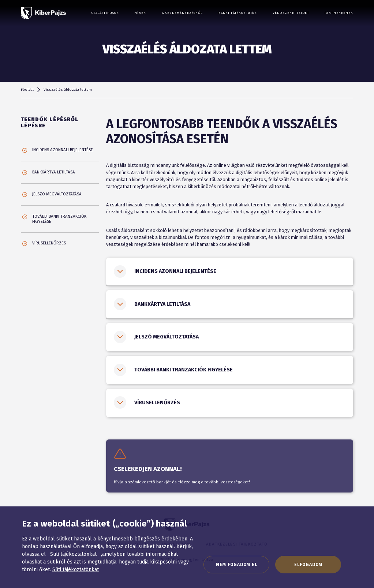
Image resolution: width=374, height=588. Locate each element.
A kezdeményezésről (182, 13)
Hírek (140, 13)
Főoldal (27, 90)
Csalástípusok (105, 13)
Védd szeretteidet (291, 13)
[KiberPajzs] (43, 13)
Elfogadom (308, 565)
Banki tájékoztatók (238, 13)
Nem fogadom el (237, 565)
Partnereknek (339, 13)
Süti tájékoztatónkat (76, 570)
